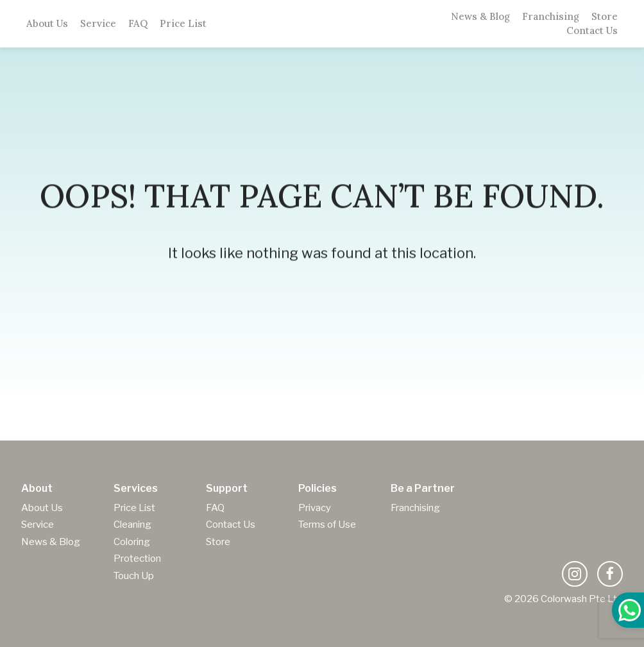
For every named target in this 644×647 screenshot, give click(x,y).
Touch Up (134, 576)
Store (605, 17)
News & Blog (480, 17)
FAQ (138, 24)
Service (98, 24)
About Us (47, 24)
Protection (137, 559)
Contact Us (592, 31)
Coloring (132, 542)
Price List (183, 24)
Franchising (551, 17)
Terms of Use (327, 525)
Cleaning (132, 525)
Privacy (315, 508)
